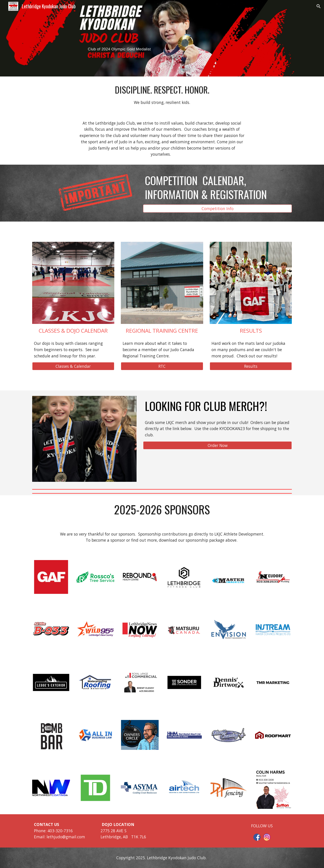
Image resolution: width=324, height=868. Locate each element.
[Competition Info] (217, 208)
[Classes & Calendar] (73, 366)
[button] (319, 6)
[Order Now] (217, 445)
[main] (162, 95)
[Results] (251, 366)
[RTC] (162, 366)
